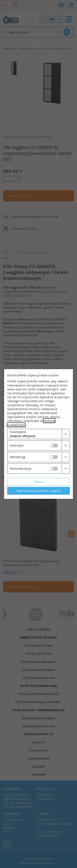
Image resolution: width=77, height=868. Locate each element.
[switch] (54, 446)
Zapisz (39, 482)
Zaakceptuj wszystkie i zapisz (39, 491)
